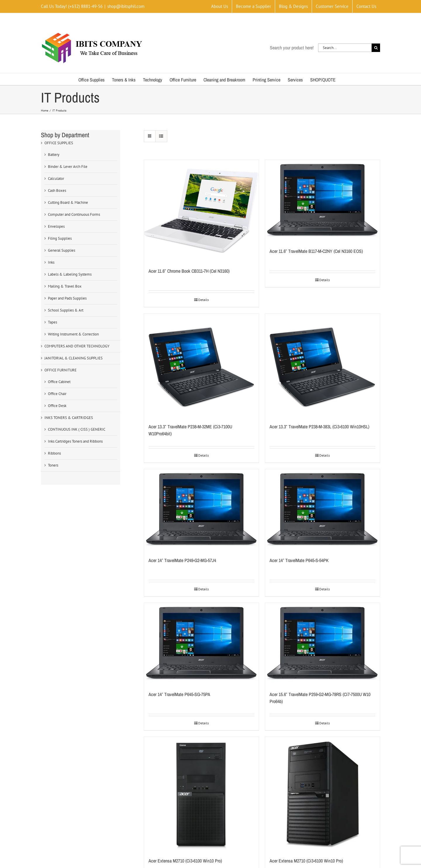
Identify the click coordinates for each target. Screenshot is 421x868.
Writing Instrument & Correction (73, 334)
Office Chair (57, 394)
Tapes (52, 322)
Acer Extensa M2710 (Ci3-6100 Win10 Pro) (185, 861)
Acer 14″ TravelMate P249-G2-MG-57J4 (182, 560)
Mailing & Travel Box (65, 286)
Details (203, 300)
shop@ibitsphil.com (126, 6)
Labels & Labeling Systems (70, 274)
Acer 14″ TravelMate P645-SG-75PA (179, 694)
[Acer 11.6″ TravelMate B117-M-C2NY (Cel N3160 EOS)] (322, 201)
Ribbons (54, 453)
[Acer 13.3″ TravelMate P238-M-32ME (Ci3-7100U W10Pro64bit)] (201, 365)
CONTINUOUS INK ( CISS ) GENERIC (77, 429)
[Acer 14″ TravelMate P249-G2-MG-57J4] (201, 510)
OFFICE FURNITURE (61, 370)
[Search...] (345, 48)
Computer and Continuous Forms (74, 214)
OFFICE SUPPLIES (59, 143)
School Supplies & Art (66, 310)
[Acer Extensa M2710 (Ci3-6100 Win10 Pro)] (201, 794)
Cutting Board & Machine (68, 202)
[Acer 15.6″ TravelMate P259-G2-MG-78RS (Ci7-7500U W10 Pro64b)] (322, 644)
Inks (51, 262)
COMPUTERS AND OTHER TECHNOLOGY (77, 346)
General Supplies (62, 250)
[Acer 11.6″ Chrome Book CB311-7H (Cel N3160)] (201, 211)
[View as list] (161, 136)
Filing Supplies (60, 238)
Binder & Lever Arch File (68, 167)
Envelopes (56, 226)
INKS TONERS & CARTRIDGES (69, 418)
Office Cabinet (59, 382)
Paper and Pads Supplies (67, 298)
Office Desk (57, 406)
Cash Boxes (57, 191)
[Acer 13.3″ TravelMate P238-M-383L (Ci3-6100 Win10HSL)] (322, 365)
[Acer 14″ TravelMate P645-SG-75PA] (201, 644)
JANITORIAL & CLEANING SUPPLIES (74, 358)
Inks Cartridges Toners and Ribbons (75, 441)
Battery (54, 155)
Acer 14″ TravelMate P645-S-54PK (299, 560)
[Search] (376, 48)
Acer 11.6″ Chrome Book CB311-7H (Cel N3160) (189, 271)
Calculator (56, 179)
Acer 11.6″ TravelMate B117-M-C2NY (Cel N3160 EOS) (316, 251)
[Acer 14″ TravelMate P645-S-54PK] (322, 510)
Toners (53, 465)
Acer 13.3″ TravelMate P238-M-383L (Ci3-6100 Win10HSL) (319, 427)
